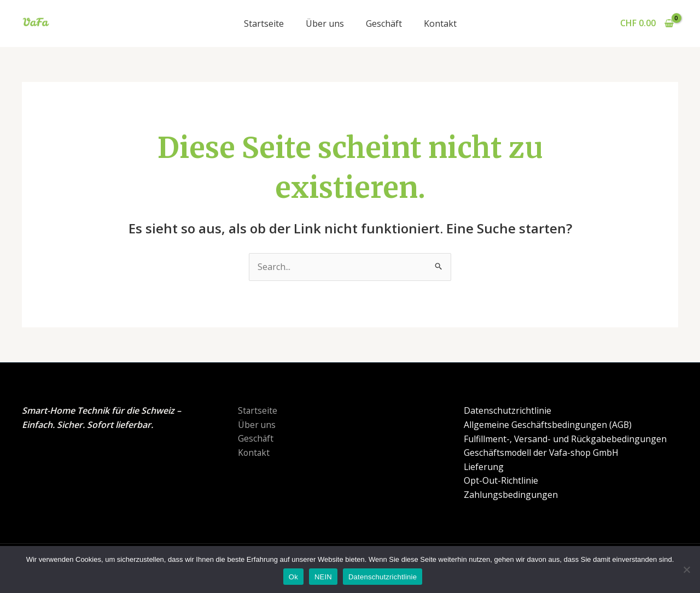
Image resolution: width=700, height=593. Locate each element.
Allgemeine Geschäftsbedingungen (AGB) (547, 425)
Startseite (264, 24)
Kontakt (440, 24)
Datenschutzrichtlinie (507, 411)
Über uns (325, 24)
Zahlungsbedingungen (510, 495)
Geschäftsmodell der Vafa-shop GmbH (541, 453)
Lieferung (483, 467)
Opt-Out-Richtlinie (500, 481)
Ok (293, 577)
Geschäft (384, 24)
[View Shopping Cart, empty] (647, 24)
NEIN (323, 577)
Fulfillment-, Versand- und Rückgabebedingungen (565, 439)
